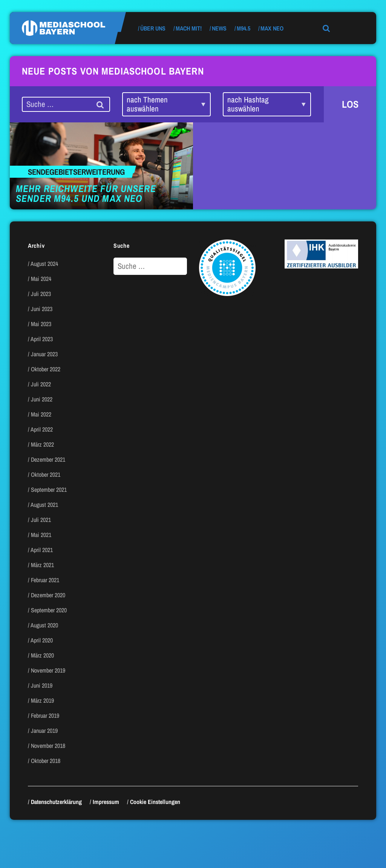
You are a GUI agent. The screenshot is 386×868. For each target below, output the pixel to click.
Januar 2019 (44, 731)
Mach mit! (189, 28)
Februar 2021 (45, 580)
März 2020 (42, 655)
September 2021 (49, 490)
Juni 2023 (42, 309)
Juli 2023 (41, 294)
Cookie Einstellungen (155, 802)
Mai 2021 (41, 535)
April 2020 (42, 640)
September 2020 (49, 610)
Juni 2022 (42, 399)
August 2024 (44, 264)
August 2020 (44, 625)
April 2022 (42, 429)
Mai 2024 (41, 279)
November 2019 (48, 670)
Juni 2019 (42, 685)
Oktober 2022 (46, 369)
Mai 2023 (41, 324)
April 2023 (42, 339)
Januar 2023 (44, 354)
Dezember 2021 (48, 459)
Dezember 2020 (48, 595)
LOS (350, 104)
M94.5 (244, 28)
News (219, 28)
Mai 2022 (41, 414)
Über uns (153, 28)
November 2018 (48, 746)
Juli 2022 (41, 384)
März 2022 (42, 444)
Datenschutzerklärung (56, 802)
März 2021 (42, 565)
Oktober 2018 (46, 761)
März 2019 (42, 700)
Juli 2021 (41, 520)
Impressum (106, 802)
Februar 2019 (45, 715)
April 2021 (42, 550)
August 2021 (44, 505)
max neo (272, 28)
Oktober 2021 (46, 474)
